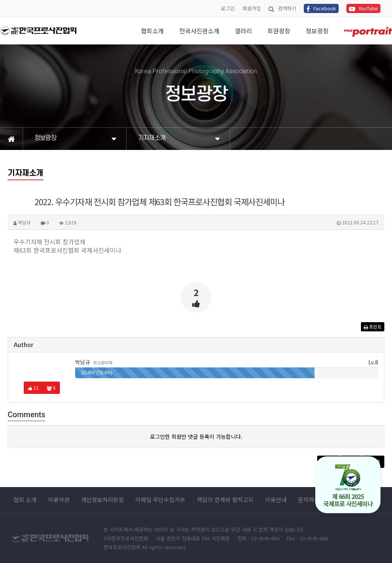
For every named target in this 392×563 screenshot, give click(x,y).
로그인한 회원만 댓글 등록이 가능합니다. (196, 436)
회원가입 (252, 8)
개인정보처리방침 (102, 500)
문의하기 (309, 500)
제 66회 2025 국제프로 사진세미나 (348, 486)
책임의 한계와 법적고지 (225, 500)
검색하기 (282, 8)
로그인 (228, 8)
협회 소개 (25, 500)
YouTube (363, 8)
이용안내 (276, 500)
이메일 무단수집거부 (160, 500)
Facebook (321, 8)
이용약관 (59, 500)
